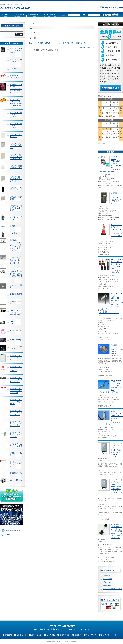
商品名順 (49, 43)
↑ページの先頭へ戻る (86, 48)
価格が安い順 (68, 43)
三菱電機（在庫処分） (107, 172)
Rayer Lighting (15, 340)
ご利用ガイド (22, 635)
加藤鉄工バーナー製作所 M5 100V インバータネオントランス (117, 416)
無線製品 (116, 272)
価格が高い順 (81, 43)
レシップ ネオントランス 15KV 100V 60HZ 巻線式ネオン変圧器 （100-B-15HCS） (117, 450)
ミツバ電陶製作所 (16, 302)
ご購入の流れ (107, 575)
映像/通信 (13, 233)
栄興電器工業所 (16, 294)
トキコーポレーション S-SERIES (16, 115)
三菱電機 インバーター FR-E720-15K (116, 195)
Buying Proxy (5, 535)
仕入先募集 (51, 635)
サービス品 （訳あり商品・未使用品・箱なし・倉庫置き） (16, 103)
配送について (107, 582)
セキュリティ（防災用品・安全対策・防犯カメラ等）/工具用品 (16, 274)
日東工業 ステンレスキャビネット (16, 146)
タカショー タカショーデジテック (16, 464)
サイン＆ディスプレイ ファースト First (16, 391)
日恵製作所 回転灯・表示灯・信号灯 (16, 208)
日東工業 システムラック (16, 189)
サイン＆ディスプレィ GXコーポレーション (16, 380)
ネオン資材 (14, 69)
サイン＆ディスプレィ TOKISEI (16, 369)
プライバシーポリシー (110, 635)
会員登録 (78, 635)
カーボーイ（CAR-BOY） (15, 77)
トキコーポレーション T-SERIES (16, 126)
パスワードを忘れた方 (115, 15)
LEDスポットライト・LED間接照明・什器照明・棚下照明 (16, 260)
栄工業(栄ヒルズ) (15, 331)
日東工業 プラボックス (16, 136)
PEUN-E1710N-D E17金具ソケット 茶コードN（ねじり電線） (117, 386)
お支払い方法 (107, 579)
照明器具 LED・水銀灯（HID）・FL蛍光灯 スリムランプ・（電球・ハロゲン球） (16, 245)
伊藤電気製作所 (16, 473)
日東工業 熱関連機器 (16, 198)
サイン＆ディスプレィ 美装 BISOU (16, 402)
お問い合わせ (37, 635)
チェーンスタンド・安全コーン (116, 236)
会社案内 (8, 635)
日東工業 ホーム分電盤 (16, 60)
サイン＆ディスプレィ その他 (16, 445)
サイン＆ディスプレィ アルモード (16, 358)
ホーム (31, 23)
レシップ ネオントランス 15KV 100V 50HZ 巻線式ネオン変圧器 (117, 484)
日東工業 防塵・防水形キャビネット (16, 179)
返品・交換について (110, 585)
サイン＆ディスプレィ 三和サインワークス (16, 424)
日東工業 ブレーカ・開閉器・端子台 (16, 50)
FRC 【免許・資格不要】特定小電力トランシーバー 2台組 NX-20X (117, 264)
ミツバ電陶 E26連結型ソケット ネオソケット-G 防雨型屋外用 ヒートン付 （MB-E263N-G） (117, 531)
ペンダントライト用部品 (108, 392)
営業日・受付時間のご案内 (112, 589)
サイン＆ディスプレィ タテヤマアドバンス (16, 413)
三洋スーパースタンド (16, 454)
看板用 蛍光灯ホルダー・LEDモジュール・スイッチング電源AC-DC (16, 89)
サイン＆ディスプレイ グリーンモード (16, 435)
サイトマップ (91, 635)
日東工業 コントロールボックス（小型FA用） (16, 157)
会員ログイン (65, 635)
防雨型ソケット (105, 542)
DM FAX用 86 (16, 480)
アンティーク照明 (16, 286)
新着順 (40, 43)
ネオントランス (105, 424)
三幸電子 (13, 226)
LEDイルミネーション (16, 348)
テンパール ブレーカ (16, 218)
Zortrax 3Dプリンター (16, 322)
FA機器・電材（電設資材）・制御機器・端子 (16, 312)
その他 (115, 355)
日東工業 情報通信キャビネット (16, 168)
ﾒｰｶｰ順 (57, 43)
